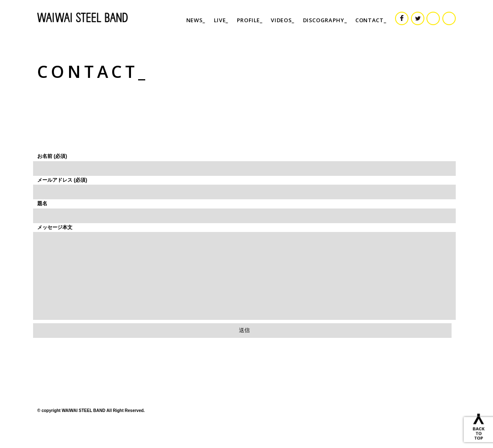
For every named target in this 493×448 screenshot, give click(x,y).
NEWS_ (196, 20)
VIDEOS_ (283, 20)
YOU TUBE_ (455, 17)
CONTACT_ (371, 20)
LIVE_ (221, 20)
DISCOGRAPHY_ (325, 20)
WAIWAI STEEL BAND (85, 18)
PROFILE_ (250, 20)
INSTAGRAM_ (439, 17)
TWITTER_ (424, 17)
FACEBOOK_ (408, 17)
